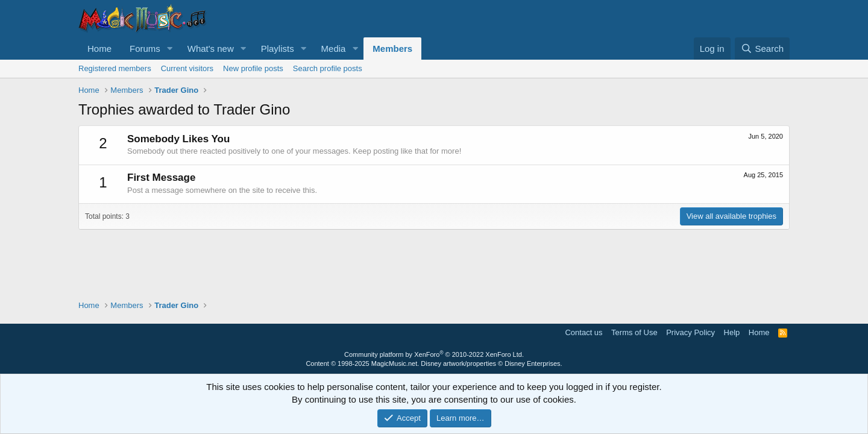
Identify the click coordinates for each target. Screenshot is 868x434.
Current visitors (187, 68)
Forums (145, 49)
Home (99, 49)
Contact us (583, 332)
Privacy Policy (690, 332)
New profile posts (253, 68)
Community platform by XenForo (434, 354)
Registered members (115, 68)
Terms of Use (634, 332)
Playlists (278, 49)
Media (334, 49)
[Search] (762, 49)
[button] (170, 49)
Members (392, 49)
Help (732, 332)
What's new (211, 49)
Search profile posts (328, 68)
